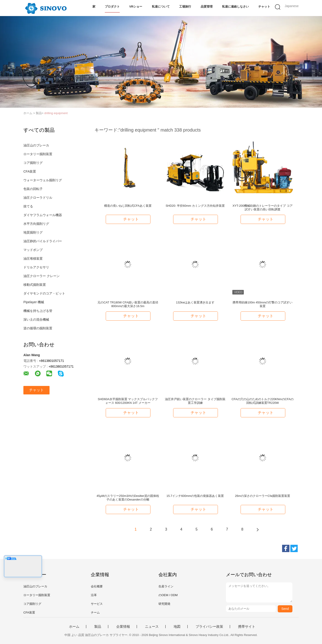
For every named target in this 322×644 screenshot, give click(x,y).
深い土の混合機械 (36, 319)
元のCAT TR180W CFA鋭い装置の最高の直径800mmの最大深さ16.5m (128, 304)
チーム (95, 612)
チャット (264, 7)
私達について (161, 7)
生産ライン (166, 586)
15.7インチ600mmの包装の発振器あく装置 (195, 496)
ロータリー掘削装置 (38, 154)
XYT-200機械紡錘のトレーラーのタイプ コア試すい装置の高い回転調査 (263, 208)
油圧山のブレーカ (36, 145)
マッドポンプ (33, 250)
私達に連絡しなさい (235, 7)
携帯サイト (247, 627)
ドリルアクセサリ (36, 267)
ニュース (152, 627)
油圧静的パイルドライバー (43, 241)
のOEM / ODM (168, 595)
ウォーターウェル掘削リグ (43, 180)
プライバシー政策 (209, 627)
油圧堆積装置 (33, 259)
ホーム (74, 627)
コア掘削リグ (33, 163)
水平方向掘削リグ (36, 224)
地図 (177, 627)
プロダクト (112, 7)
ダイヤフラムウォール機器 (43, 215)
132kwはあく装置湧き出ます (195, 302)
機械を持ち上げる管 (38, 311)
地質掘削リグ (33, 232)
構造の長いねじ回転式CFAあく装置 (128, 206)
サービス (97, 604)
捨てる (28, 206)
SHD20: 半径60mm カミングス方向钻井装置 (195, 206)
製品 (98, 627)
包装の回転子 (33, 189)
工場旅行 (185, 7)
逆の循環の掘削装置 (38, 328)
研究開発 (164, 604)
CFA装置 (30, 171)
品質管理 (207, 7)
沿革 (94, 595)
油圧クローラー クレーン (42, 276)
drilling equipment (56, 113)
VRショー (136, 7)
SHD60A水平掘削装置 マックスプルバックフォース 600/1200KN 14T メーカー (128, 401)
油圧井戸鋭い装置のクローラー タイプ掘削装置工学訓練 (195, 401)
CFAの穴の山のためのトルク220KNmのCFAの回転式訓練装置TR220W (263, 401)
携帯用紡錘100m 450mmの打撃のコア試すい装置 (262, 304)
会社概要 (97, 586)
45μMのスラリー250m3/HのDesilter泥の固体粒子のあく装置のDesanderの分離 (128, 498)
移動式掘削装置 (35, 285)
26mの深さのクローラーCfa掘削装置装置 (262, 496)
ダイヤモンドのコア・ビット (44, 293)
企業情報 (123, 627)
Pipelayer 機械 (34, 302)
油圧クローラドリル (38, 198)
